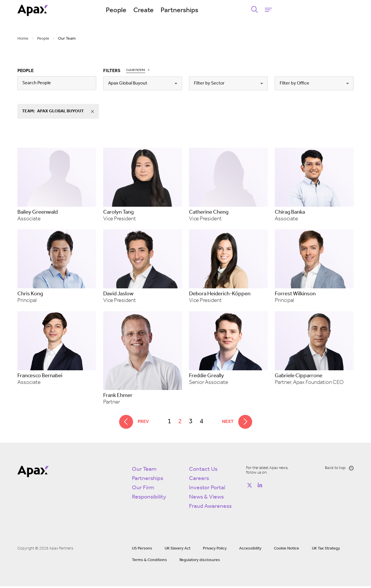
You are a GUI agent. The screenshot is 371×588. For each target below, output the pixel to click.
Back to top (339, 470)
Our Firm (143, 490)
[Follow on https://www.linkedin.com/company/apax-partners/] (260, 487)
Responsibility (149, 499)
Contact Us (203, 471)
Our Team (144, 471)
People (158, 10)
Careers (199, 480)
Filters (112, 71)
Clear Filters (136, 70)
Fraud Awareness (210, 508)
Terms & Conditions (149, 562)
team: (60, 111)
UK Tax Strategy (326, 550)
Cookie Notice (287, 550)
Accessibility (250, 550)
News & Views (206, 499)
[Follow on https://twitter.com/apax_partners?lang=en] (250, 487)
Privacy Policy (215, 550)
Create (186, 10)
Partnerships (222, 10)
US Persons (142, 550)
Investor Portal (207, 490)
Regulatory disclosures (200, 562)
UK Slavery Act (178, 550)
